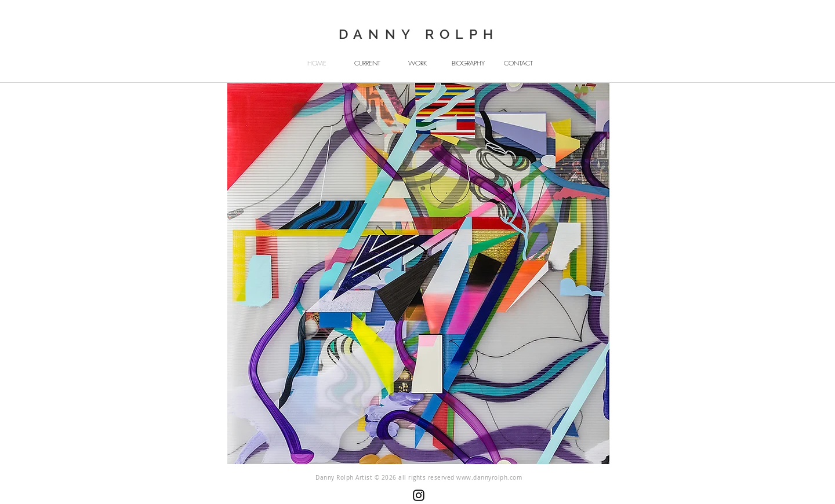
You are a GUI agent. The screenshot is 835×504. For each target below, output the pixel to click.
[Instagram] (419, 495)
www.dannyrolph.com (489, 478)
